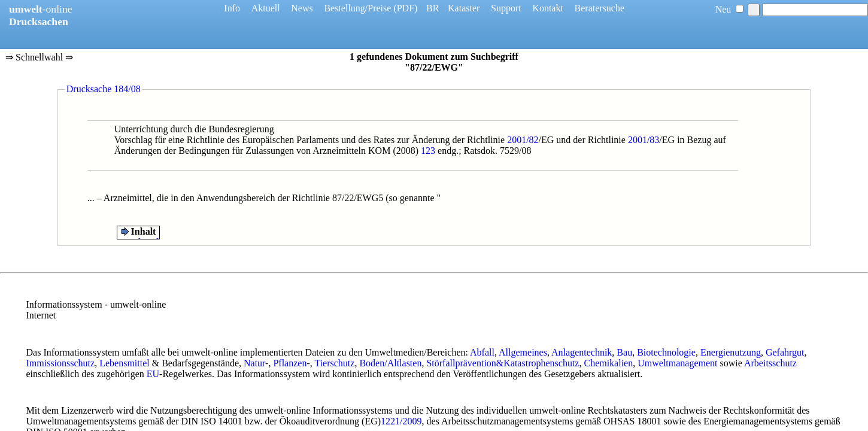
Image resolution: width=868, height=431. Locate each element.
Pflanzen (290, 363)
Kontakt (548, 8)
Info (232, 8)
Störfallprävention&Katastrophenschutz (503, 363)
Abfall (482, 352)
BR (433, 8)
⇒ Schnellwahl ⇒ (39, 58)
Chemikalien (608, 363)
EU (153, 374)
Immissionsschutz (61, 363)
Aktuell (266, 8)
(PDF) (405, 8)
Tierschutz (334, 363)
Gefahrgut (785, 352)
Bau (624, 352)
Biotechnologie (666, 352)
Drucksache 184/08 (104, 89)
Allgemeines (523, 352)
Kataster (464, 8)
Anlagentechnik (582, 352)
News (302, 8)
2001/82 (523, 140)
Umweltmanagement (677, 363)
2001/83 (644, 140)
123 (428, 151)
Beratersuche (600, 8)
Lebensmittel (125, 363)
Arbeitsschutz (770, 363)
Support (506, 8)
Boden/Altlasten (390, 363)
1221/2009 (401, 421)
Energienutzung (731, 352)
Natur (254, 363)
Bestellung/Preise (357, 8)
